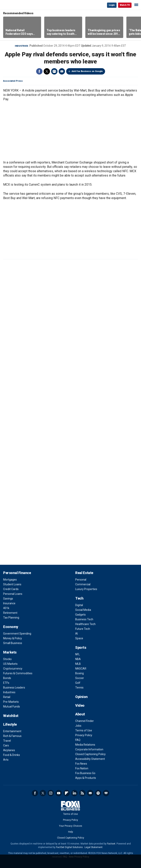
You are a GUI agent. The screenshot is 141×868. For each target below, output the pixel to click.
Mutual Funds (12, 706)
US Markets (10, 664)
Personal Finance (17, 573)
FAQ (78, 740)
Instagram (51, 793)
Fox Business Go (85, 773)
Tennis (79, 688)
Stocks (7, 659)
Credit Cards (11, 589)
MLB (78, 664)
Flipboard (67, 793)
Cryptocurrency (13, 669)
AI (77, 634)
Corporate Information (89, 749)
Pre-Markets (11, 702)
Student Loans (12, 584)
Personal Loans (13, 594)
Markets (10, 652)
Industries (22, 46)
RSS (82, 793)
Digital (79, 605)
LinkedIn (74, 793)
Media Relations (85, 745)
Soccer (80, 678)
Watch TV (125, 5)
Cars (6, 745)
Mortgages (10, 580)
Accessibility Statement (90, 759)
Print (54, 71)
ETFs (6, 683)
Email (62, 71)
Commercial (83, 584)
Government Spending (17, 634)
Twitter (47, 71)
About (80, 714)
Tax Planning (11, 618)
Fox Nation (82, 768)
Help (70, 832)
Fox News (81, 764)
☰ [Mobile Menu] (136, 5)
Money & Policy (13, 638)
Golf (78, 683)
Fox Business (16, 5)
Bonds (7, 678)
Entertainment (12, 731)
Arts (6, 760)
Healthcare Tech (85, 624)
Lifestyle (10, 724)
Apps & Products (86, 778)
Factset (111, 844)
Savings (8, 599)
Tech (79, 598)
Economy (11, 627)
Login (112, 5)
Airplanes (9, 750)
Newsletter (90, 793)
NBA (78, 659)
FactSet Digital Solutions (69, 847)
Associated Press (13, 81)
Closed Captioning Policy (90, 754)
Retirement (10, 613)
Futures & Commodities (18, 673)
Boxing (79, 673)
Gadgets (80, 615)
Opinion (81, 697)
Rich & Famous (12, 736)
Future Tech (83, 629)
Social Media (83, 610)
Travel (7, 741)
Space (79, 638)
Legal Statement (94, 847)
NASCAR (81, 669)
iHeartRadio (106, 793)
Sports (81, 647)
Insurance (9, 603)
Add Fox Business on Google (87, 71)
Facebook (39, 71)
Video (80, 705)
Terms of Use (84, 730)
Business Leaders (14, 688)
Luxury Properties (86, 589)
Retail (7, 697)
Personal (81, 580)
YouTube (59, 793)
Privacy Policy (84, 735)
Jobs (78, 726)
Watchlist (11, 716)
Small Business (13, 643)
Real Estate (84, 573)
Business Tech (84, 619)
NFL (78, 654)
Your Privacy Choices (71, 826)
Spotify (98, 793)
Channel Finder (85, 721)
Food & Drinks (12, 755)
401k (6, 608)
